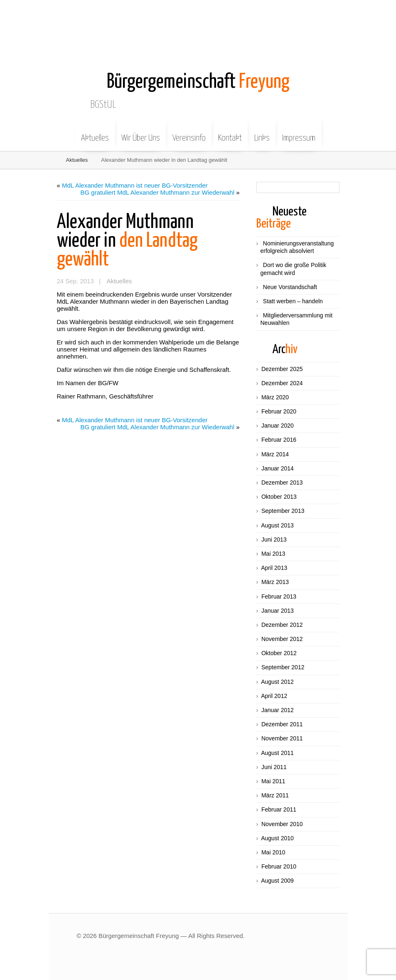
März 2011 (275, 795)
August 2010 (277, 838)
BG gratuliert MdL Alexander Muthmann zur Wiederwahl (157, 192)
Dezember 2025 (282, 369)
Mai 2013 (273, 554)
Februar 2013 (279, 596)
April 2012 (274, 696)
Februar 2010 (279, 866)
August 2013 (277, 525)
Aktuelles (95, 132)
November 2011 (282, 738)
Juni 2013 (274, 539)
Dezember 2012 (282, 625)
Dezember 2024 (282, 383)
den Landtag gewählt (127, 241)
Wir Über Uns (141, 132)
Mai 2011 (273, 781)
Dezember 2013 (282, 483)
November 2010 (282, 824)
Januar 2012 (278, 710)
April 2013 (274, 568)
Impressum (299, 132)
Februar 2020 (279, 411)
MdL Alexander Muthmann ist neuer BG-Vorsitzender (135, 185)
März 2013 (275, 582)
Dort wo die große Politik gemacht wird (294, 269)
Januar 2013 (278, 611)
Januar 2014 (278, 468)
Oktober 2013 (279, 497)
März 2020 (275, 397)
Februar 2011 (279, 809)
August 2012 (277, 682)
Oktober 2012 (279, 653)
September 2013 (283, 511)
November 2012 (282, 639)
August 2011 (277, 753)
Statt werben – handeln (293, 301)
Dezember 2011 (282, 724)
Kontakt (230, 132)
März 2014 (275, 454)
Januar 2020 (278, 426)
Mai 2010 (273, 852)
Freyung (198, 82)
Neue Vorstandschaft (290, 287)
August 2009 (277, 881)
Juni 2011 (274, 767)
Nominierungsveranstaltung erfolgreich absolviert (297, 247)
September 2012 (283, 667)
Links (262, 132)
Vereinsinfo (189, 132)
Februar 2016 (279, 440)
